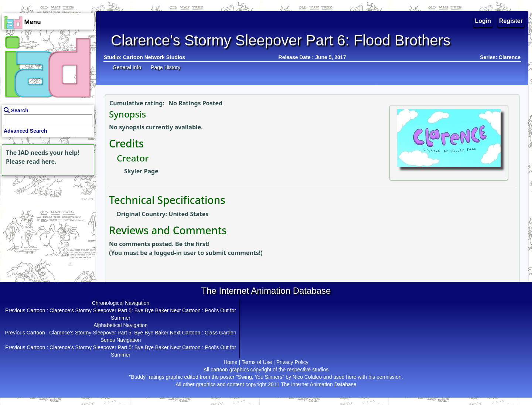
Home (230, 362)
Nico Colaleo (307, 377)
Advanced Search (25, 131)
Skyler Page (141, 171)
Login (483, 21)
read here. (42, 161)
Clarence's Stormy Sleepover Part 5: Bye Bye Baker (109, 310)
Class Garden (221, 333)
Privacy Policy (292, 362)
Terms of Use (257, 362)
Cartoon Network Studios (154, 57)
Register (511, 21)
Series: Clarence (500, 57)
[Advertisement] (46, 224)
